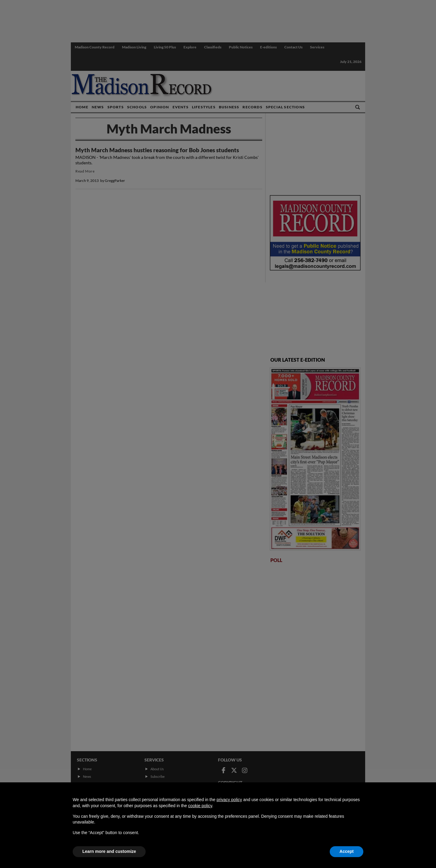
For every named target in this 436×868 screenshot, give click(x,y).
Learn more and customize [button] (109, 851)
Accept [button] (347, 851)
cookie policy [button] (200, 806)
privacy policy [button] (229, 800)
